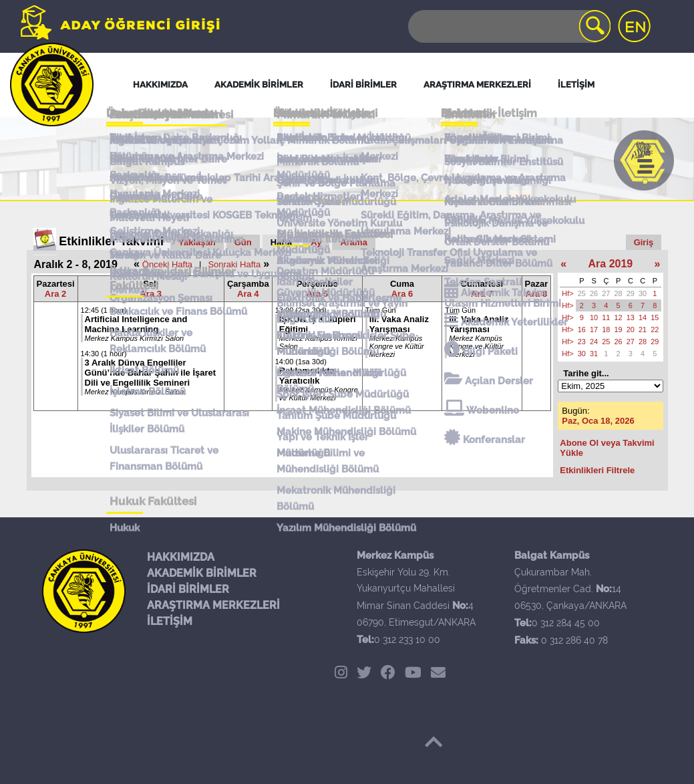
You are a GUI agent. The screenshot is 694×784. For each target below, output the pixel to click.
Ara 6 (402, 294)
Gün (243, 242)
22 (655, 330)
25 (582, 293)
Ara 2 (56, 294)
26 (594, 293)
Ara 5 (318, 294)
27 (606, 293)
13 (631, 317)
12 (619, 317)
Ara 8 (537, 294)
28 (619, 293)
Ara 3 (151, 294)
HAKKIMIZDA (181, 557)
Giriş (644, 242)
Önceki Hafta (167, 264)
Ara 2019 (611, 264)
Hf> (567, 293)
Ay (316, 242)
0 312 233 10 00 (407, 640)
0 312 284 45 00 (566, 623)
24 (594, 342)
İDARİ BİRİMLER (188, 589)
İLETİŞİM (170, 621)
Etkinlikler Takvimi (111, 241)
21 (643, 330)
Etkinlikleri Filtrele (597, 470)
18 (606, 330)
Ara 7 (482, 294)
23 (582, 342)
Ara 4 (248, 294)
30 (643, 293)
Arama (353, 242)
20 (631, 330)
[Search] (508, 26)
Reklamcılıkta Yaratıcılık (307, 376)
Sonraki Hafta (234, 264)
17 (594, 330)
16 (582, 330)
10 (594, 317)
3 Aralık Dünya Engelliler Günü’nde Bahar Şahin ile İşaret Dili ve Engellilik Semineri (151, 373)
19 (619, 330)
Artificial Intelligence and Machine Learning (136, 324)
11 (606, 317)
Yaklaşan (197, 242)
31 (594, 354)
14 (643, 317)
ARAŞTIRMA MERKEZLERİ (213, 605)
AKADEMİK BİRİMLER (202, 573)
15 (655, 317)
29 (631, 293)
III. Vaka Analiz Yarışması (399, 324)
